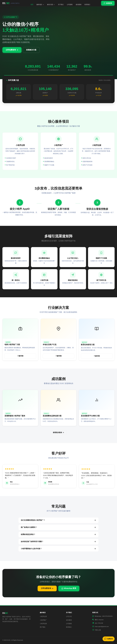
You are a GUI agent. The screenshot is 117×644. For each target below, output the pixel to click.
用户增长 (43, 627)
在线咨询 (108, 3)
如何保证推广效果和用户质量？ (58, 542)
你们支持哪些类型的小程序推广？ (58, 520)
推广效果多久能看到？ (58, 527)
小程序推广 (43, 620)
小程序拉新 (43, 624)
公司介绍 (69, 616)
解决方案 (51, 5)
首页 (32, 5)
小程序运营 (43, 616)
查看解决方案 (31, 50)
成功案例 (79, 5)
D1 (11, 3)
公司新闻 (70, 5)
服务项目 (40, 5)
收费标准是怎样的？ (58, 534)
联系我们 (87, 5)
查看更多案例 (58, 432)
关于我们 (61, 5)
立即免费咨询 (12, 50)
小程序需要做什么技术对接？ (58, 549)
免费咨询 (109, 639)
